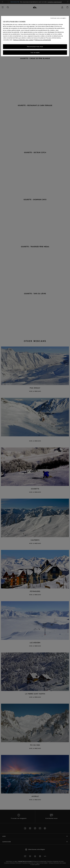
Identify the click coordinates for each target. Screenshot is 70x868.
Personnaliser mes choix (35, 47)
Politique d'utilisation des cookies (23, 40)
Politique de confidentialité (43, 40)
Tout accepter (35, 53)
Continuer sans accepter (58, 18)
